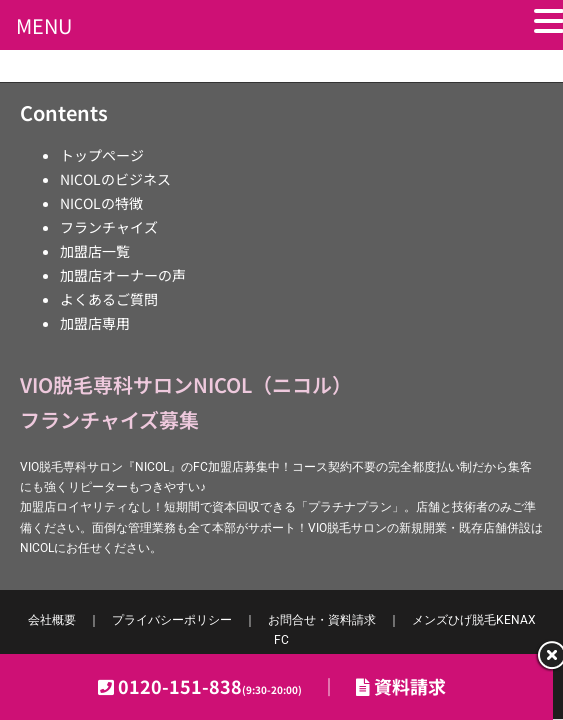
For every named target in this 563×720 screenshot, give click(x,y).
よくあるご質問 (109, 299)
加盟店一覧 (95, 251)
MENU (44, 25)
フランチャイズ (109, 227)
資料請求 (401, 686)
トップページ (102, 155)
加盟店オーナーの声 (123, 275)
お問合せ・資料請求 (322, 620)
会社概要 (52, 620)
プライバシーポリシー (172, 620)
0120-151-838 (210, 686)
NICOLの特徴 (101, 203)
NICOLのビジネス (115, 179)
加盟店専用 (95, 323)
